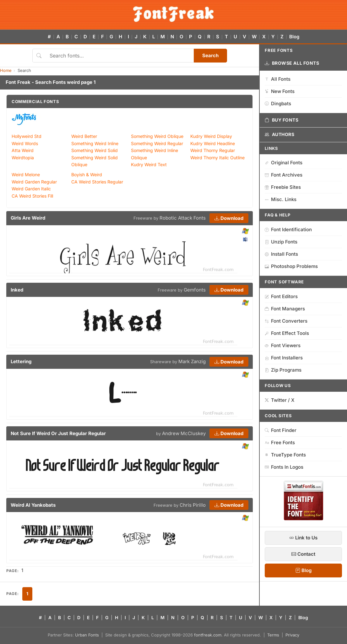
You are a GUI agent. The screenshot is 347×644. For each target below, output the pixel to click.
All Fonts (278, 79)
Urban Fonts (87, 635)
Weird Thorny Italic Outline (217, 158)
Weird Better (84, 136)
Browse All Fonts (292, 63)
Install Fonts (281, 254)
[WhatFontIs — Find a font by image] (304, 518)
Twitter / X (280, 400)
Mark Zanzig (192, 361)
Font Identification (288, 229)
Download (229, 218)
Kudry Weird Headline (213, 143)
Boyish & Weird (87, 175)
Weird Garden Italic (31, 189)
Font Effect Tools (287, 333)
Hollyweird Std (27, 136)
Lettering (21, 361)
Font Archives (284, 175)
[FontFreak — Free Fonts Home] (173, 14)
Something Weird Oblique (157, 136)
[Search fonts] (119, 56)
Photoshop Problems (291, 266)
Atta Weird (23, 150)
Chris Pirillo (193, 505)
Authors (279, 134)
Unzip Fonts (281, 242)
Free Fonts (280, 442)
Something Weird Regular (157, 143)
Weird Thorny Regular (213, 150)
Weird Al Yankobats (33, 505)
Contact (303, 554)
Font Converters (286, 321)
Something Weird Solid (95, 150)
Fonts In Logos (284, 467)
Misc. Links (281, 199)
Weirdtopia (23, 158)
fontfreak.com (208, 635)
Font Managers (285, 309)
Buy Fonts (282, 120)
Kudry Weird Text (149, 164)
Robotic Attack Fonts (183, 218)
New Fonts (280, 91)
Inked (17, 290)
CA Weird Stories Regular (97, 182)
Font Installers (284, 358)
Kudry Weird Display (211, 136)
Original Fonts (284, 163)
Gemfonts (195, 290)
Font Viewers (283, 345)
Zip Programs (283, 370)
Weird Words (25, 143)
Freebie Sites (283, 187)
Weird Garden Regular (34, 182)
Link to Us (303, 538)
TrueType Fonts (285, 455)
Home (6, 70)
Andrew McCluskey (184, 433)
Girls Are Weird (28, 218)
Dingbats (278, 104)
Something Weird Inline (95, 143)
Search (210, 55)
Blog (294, 37)
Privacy (292, 635)
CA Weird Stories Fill (32, 196)
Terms (273, 635)
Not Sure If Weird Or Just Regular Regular (58, 433)
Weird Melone (26, 175)
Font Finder (281, 430)
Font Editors (281, 296)
